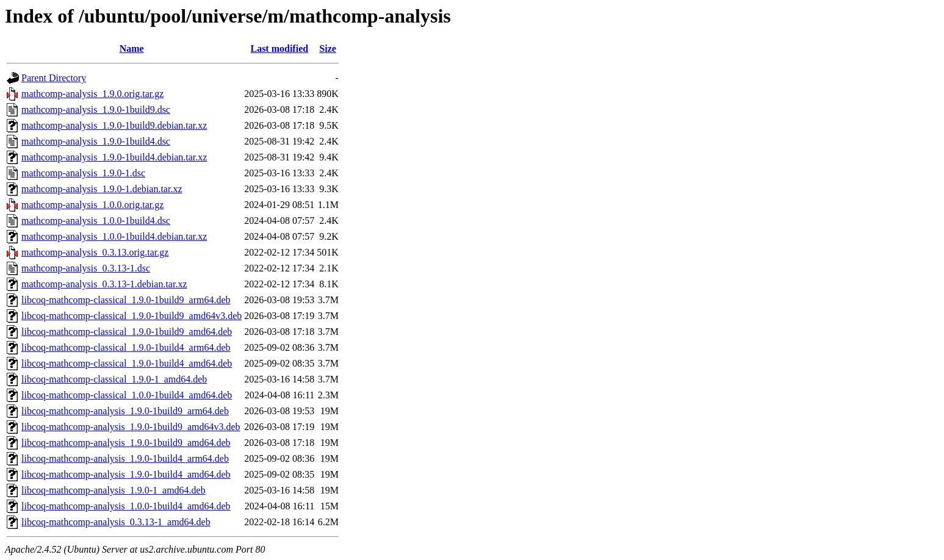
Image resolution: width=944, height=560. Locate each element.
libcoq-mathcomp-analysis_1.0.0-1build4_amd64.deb (126, 506)
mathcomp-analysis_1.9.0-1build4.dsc (96, 141)
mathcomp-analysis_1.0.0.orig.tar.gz (92, 205)
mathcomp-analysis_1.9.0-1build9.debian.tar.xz (114, 125)
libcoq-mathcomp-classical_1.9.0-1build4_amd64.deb (127, 363)
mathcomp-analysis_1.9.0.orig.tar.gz (92, 94)
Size (328, 48)
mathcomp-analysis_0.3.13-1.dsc (86, 268)
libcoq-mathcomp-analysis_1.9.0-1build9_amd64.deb (126, 443)
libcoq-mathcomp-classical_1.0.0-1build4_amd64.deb (127, 395)
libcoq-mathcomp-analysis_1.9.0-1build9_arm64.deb (125, 411)
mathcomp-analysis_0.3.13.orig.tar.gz (95, 252)
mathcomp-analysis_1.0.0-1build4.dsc (96, 221)
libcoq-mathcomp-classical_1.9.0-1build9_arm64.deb (126, 300)
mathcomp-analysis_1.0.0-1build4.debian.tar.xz (114, 236)
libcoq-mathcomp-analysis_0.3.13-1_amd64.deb (116, 522)
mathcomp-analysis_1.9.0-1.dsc (83, 173)
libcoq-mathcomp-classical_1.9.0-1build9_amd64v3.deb (132, 316)
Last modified (279, 48)
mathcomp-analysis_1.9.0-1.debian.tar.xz (102, 189)
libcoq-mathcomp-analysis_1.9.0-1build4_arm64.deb (125, 458)
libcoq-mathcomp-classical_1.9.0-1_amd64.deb (114, 379)
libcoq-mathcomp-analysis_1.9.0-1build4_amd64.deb (126, 474)
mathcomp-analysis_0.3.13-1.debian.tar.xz (104, 284)
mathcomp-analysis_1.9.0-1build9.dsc (96, 109)
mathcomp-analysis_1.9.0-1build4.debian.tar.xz (114, 157)
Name (132, 48)
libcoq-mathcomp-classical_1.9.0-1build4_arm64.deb (126, 347)
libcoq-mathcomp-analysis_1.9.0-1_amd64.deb (113, 490)
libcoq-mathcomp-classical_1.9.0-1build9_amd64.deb (127, 332)
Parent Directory (54, 78)
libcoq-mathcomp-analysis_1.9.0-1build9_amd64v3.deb (131, 427)
